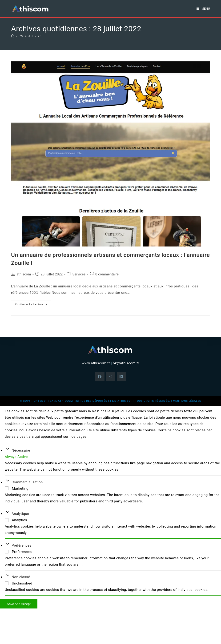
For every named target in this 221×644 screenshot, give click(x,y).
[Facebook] (100, 377)
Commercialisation (27, 482)
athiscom (24, 274)
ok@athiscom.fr (126, 363)
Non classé (21, 577)
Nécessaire (21, 450)
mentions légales (187, 401)
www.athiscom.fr (96, 363)
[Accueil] (13, 36)
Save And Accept (19, 604)
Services (79, 274)
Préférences (21, 545)
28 (40, 36)
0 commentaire (107, 274)
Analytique (20, 514)
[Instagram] (111, 377)
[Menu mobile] (203, 9)
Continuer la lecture (33, 303)
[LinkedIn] (121, 377)
